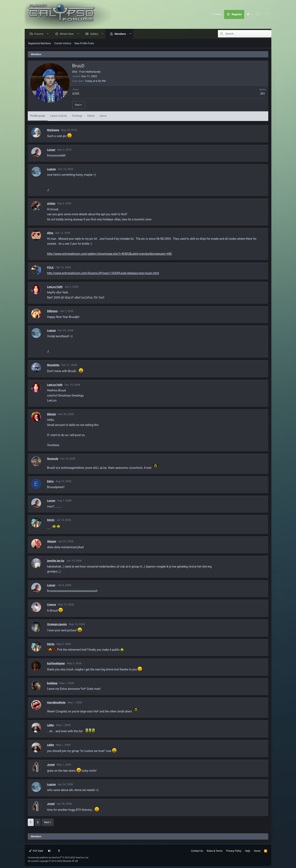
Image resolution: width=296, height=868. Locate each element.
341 (263, 94)
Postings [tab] (77, 116)
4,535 (76, 94)
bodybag (52, 683)
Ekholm (52, 414)
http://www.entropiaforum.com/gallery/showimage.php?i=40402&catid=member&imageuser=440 (109, 254)
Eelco (50, 481)
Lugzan (51, 169)
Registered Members (40, 44)
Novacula (53, 459)
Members (121, 34)
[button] (49, 34)
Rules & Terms (215, 851)
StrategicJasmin (57, 624)
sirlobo (51, 204)
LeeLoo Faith (55, 287)
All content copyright (53, 861)
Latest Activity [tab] (59, 116)
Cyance (51, 605)
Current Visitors (63, 44)
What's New (68, 34)
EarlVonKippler (56, 664)
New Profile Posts (84, 44)
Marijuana (53, 130)
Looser (51, 150)
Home (257, 851)
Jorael (51, 765)
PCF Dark (36, 851)
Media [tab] (91, 116)
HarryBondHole (56, 703)
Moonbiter (53, 365)
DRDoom (52, 311)
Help (248, 851)
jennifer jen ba (56, 561)
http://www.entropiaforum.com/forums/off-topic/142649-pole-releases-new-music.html (103, 273)
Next (47, 823)
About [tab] (103, 116)
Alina (50, 233)
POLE (50, 268)
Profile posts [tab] (38, 116)
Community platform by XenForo (58, 858)
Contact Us (197, 851)
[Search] (267, 14)
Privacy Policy (234, 851)
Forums (40, 34)
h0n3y (51, 520)
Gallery (95, 34)
